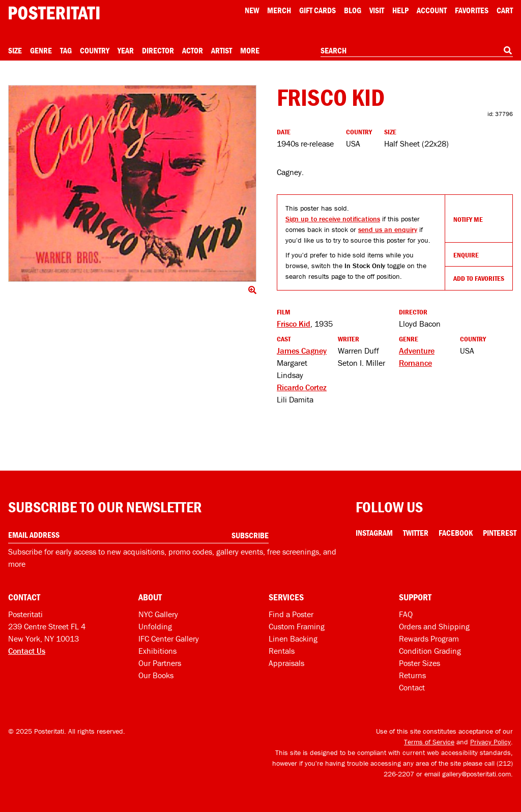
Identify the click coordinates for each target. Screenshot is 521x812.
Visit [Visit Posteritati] (377, 10)
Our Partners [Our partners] (160, 663)
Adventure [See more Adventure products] (417, 351)
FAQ (406, 614)
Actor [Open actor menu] (193, 50)
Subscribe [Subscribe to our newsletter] (250, 535)
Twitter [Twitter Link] (416, 533)
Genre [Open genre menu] (41, 50)
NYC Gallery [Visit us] (158, 614)
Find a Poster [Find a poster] (291, 614)
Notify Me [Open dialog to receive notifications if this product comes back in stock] (468, 219)
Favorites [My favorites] (472, 10)
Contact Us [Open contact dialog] (27, 651)
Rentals (282, 651)
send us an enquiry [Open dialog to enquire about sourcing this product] (388, 229)
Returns (412, 675)
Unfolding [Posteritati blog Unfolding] (155, 626)
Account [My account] (432, 10)
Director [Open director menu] (158, 50)
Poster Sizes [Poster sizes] (419, 663)
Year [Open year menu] (126, 50)
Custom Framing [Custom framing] (297, 626)
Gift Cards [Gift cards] (317, 10)
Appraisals (286, 663)
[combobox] (417, 51)
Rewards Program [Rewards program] (429, 639)
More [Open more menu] (250, 50)
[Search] (508, 50)
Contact (412, 687)
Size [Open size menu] (15, 50)
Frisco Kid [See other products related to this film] (294, 324)
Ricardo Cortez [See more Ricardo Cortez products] (302, 387)
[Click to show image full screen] (132, 183)
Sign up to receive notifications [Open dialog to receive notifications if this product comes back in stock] (333, 219)
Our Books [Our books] (156, 675)
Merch (279, 10)
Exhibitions (157, 651)
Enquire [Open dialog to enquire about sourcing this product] (466, 255)
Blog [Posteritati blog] (353, 10)
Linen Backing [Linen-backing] (293, 639)
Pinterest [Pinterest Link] (500, 533)
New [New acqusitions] (252, 10)
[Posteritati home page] (54, 13)
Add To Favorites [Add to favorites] (479, 278)
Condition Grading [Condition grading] (430, 651)
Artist (222, 50)
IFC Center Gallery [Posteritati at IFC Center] (169, 639)
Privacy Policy (490, 742)
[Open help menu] (400, 10)
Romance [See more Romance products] (415, 363)
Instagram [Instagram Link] (374, 533)
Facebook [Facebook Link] (456, 533)
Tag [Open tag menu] (66, 50)
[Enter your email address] (138, 535)
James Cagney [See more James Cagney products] (302, 351)
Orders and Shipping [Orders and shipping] (434, 626)
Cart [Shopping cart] (505, 10)
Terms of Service (429, 742)
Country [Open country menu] (95, 50)
